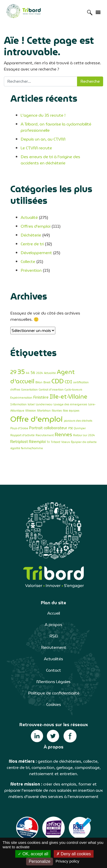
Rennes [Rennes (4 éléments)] (63, 435)
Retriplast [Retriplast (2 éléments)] (19, 442)
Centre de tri (32, 244)
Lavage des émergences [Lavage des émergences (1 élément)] (70, 404)
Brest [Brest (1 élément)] (47, 382)
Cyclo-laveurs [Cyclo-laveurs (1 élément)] (73, 390)
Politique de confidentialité (54, 693)
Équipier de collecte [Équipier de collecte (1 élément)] (84, 442)
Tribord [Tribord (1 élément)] (56, 442)
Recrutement (54, 647)
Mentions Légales (53, 682)
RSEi (54, 636)
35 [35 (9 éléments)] (21, 372)
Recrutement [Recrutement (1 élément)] (45, 435)
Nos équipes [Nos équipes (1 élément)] (71, 411)
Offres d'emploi (36, 226)
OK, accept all (33, 854)
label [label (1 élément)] (31, 404)
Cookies (54, 704)
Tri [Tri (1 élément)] (48, 442)
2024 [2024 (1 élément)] (40, 373)
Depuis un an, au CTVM (43, 139)
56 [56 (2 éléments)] (33, 373)
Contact (53, 670)
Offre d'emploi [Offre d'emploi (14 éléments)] (37, 419)
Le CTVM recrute (36, 148)
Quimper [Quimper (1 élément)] (80, 428)
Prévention (31, 270)
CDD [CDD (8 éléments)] (58, 381)
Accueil (54, 613)
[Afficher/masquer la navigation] (98, 12)
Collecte (28, 262)
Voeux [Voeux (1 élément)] (66, 442)
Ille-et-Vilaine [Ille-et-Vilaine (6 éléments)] (68, 397)
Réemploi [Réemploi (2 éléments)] (37, 442)
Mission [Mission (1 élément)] (31, 411)
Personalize (40, 861)
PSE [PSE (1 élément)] (71, 428)
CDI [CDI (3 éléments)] (68, 382)
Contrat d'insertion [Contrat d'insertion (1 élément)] (51, 390)
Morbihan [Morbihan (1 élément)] (44, 411)
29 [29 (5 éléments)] (13, 372)
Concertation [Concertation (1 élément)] (29, 390)
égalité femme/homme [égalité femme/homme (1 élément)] (27, 448)
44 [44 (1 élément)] (28, 373)
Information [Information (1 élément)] (18, 404)
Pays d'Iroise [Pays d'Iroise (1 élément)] (19, 428)
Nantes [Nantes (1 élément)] (57, 411)
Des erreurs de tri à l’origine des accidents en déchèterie (50, 160)
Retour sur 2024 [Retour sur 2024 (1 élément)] (84, 435)
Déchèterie (31, 235)
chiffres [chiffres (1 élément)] (15, 390)
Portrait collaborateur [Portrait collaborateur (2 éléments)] (48, 428)
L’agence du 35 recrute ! (43, 115)
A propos (53, 625)
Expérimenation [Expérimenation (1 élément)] (21, 398)
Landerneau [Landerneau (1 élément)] (44, 404)
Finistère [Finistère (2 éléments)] (41, 397)
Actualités (53, 659)
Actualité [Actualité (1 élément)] (50, 373)
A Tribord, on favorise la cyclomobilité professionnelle (56, 127)
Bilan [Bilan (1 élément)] (39, 382)
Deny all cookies (74, 854)
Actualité (29, 217)
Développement (36, 253)
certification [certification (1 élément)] (81, 382)
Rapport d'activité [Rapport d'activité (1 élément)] (22, 435)
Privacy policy (67, 861)
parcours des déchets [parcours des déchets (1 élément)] (78, 421)
